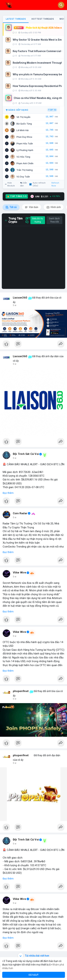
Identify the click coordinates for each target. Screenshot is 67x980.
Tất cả (11, 207)
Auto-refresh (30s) (37, 184)
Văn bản (32, 207)
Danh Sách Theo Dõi (54, 220)
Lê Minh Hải (23, 130)
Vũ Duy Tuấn (23, 177)
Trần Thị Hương (25, 170)
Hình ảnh (54, 207)
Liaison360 (20, 298)
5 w (15, 305)
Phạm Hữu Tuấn (25, 144)
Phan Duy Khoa (24, 137)
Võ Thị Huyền (23, 117)
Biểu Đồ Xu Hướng (38, 220)
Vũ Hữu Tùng (23, 157)
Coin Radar (20, 513)
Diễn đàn (24, 184)
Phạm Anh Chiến (25, 163)
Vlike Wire (19, 573)
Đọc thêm (8, 493)
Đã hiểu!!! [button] (33, 975)
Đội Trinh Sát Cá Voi (26, 454)
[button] (61, 5)
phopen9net (21, 691)
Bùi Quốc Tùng (24, 124)
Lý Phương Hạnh (25, 150)
